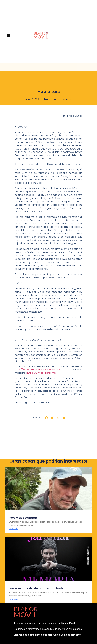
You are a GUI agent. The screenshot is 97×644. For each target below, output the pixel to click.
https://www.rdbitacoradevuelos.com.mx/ (37, 370)
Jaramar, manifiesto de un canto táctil (36, 588)
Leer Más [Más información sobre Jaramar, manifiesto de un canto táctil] (13, 599)
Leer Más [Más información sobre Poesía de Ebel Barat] (13, 529)
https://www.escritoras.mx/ (42, 373)
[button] (8, 35)
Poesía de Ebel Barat (23, 518)
